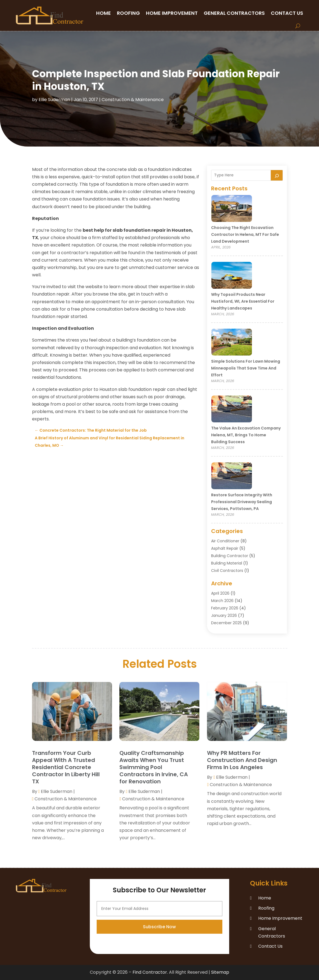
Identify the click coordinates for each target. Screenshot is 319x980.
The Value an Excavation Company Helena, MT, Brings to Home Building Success (246, 435)
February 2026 (225, 608)
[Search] (277, 175)
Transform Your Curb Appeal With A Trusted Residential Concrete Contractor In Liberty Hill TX (66, 767)
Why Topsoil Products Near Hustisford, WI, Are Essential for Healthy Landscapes (243, 301)
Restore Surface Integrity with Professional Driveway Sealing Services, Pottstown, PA (242, 502)
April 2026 (220, 593)
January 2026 (224, 615)
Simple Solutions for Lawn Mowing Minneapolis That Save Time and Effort (246, 368)
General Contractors (234, 13)
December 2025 (226, 623)
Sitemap (220, 972)
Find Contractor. (150, 972)
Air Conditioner (225, 541)
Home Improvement (172, 13)
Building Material (227, 563)
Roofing (128, 13)
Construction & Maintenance (133, 100)
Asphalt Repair (225, 548)
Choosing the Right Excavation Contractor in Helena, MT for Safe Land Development (245, 234)
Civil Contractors (227, 571)
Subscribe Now (159, 965)
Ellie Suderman (54, 100)
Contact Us (287, 13)
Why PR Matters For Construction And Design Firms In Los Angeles (242, 760)
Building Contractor (230, 556)
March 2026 (222, 601)
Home (104, 13)
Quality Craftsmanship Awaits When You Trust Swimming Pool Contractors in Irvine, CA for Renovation (154, 767)
